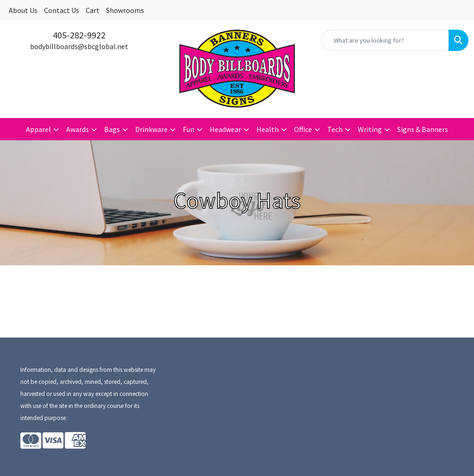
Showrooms (125, 10)
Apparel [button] (38, 129)
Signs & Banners (423, 129)
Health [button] (268, 129)
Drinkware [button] (151, 129)
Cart (93, 10)
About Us (23, 10)
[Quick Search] (385, 40)
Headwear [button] (225, 129)
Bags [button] (112, 129)
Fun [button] (189, 129)
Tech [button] (335, 129)
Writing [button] (370, 129)
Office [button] (303, 129)
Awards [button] (78, 129)
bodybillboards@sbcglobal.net (79, 46)
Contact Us (62, 10)
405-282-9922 (79, 35)
